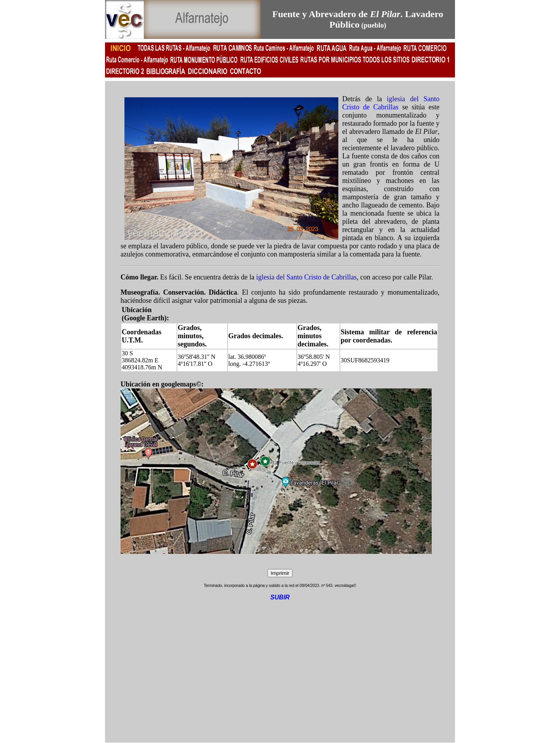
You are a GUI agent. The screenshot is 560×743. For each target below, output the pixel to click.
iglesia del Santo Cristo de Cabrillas (391, 103)
